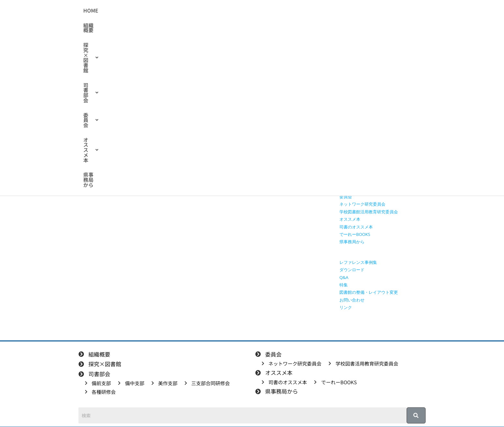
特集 (344, 285)
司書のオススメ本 (356, 227)
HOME (143, 11)
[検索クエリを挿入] (384, 76)
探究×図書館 (207, 11)
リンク (346, 307)
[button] (207, 11)
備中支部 (348, 167)
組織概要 (170, 11)
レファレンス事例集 (358, 262)
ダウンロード (352, 270)
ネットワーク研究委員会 (362, 204)
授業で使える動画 (356, 129)
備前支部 (348, 159)
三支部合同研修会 (356, 181)
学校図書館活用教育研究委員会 (369, 212)
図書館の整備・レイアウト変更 (369, 292)
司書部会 (246, 11)
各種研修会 (144, 100)
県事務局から (353, 11)
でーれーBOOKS (355, 234)
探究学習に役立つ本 (358, 144)
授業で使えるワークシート (364, 121)
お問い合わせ (352, 300)
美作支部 (348, 174)
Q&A (344, 277)
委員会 (279, 11)
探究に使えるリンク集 (360, 136)
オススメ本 (314, 11)
